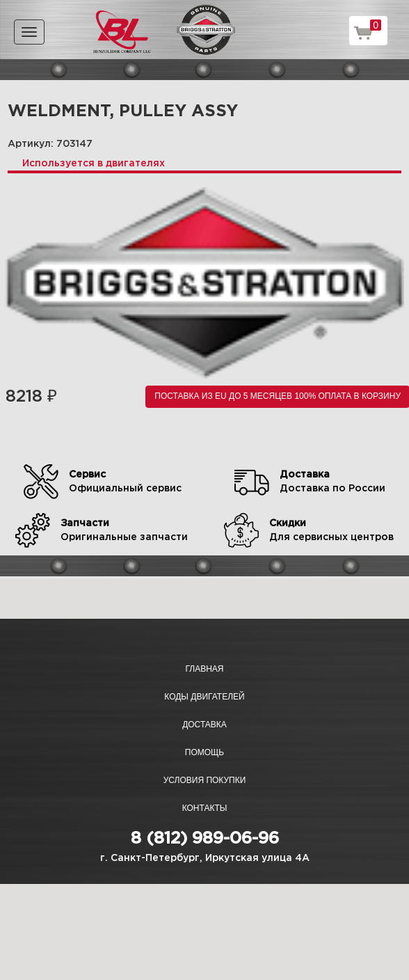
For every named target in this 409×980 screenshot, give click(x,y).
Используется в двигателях (94, 164)
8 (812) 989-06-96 (205, 839)
